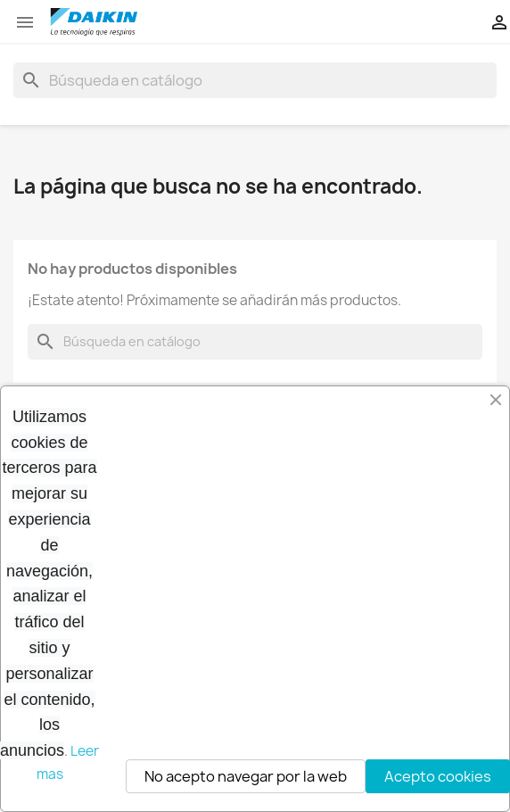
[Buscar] (255, 80)
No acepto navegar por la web (246, 776)
